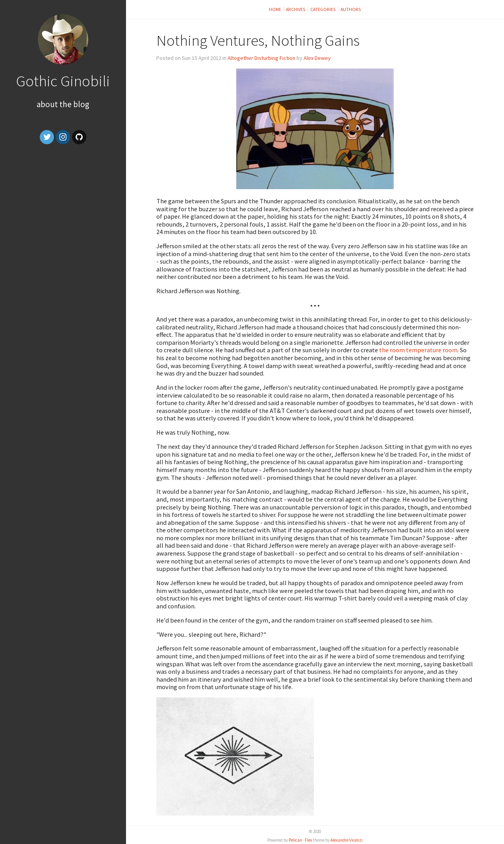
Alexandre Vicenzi (346, 840)
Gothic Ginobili (63, 81)
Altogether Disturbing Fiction (261, 58)
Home (275, 9)
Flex (309, 840)
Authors (351, 9)
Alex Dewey (317, 58)
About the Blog (63, 104)
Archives (296, 9)
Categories (323, 9)
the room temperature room (418, 350)
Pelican (295, 840)
